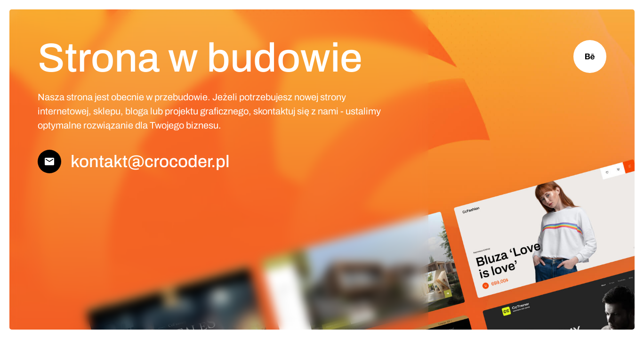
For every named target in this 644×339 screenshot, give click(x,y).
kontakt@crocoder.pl (150, 161)
